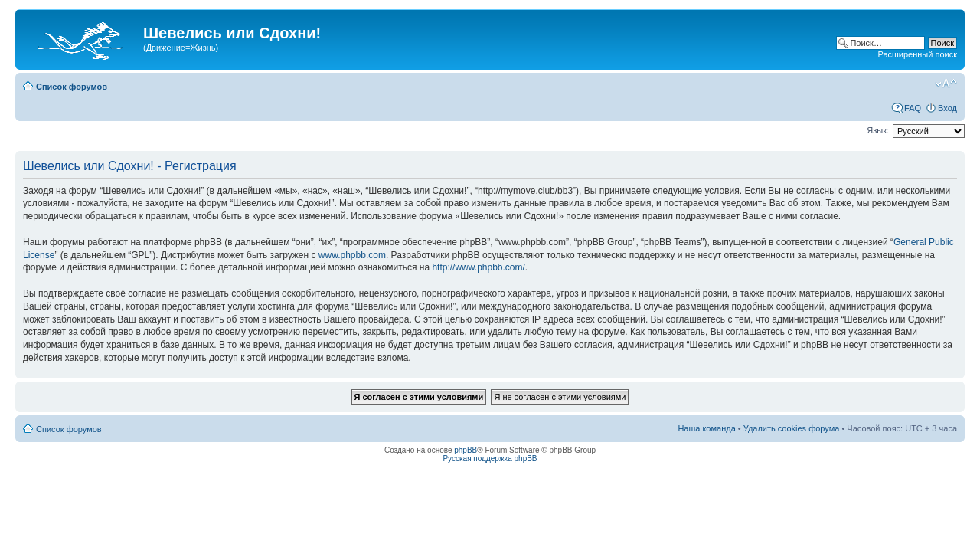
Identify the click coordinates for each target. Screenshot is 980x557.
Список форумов (72, 87)
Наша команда (706, 428)
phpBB (465, 450)
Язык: (878, 130)
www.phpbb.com (352, 255)
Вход (947, 108)
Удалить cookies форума (792, 428)
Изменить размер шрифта (946, 84)
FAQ (913, 108)
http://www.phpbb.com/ (478, 267)
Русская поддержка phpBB (490, 459)
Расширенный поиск (917, 54)
